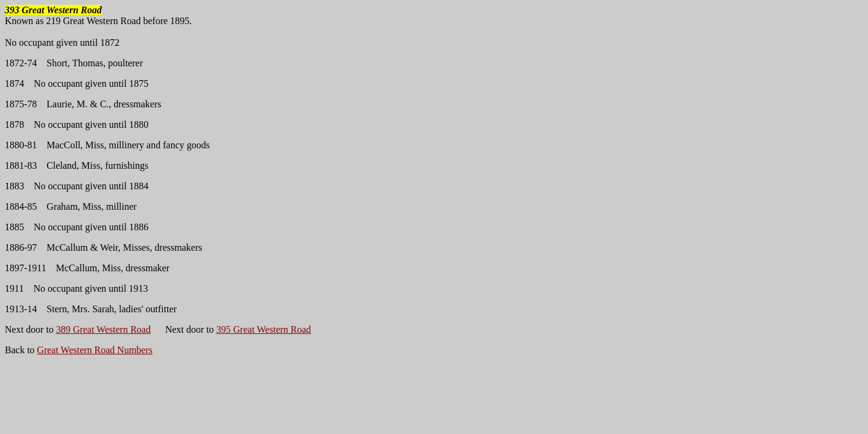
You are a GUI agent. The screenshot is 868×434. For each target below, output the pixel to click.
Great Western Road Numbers (95, 350)
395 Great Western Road (264, 329)
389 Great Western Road (103, 329)
